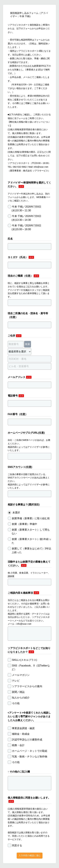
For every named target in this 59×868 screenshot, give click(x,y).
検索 (28, 344)
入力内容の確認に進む (30, 855)
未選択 (14, 513)
